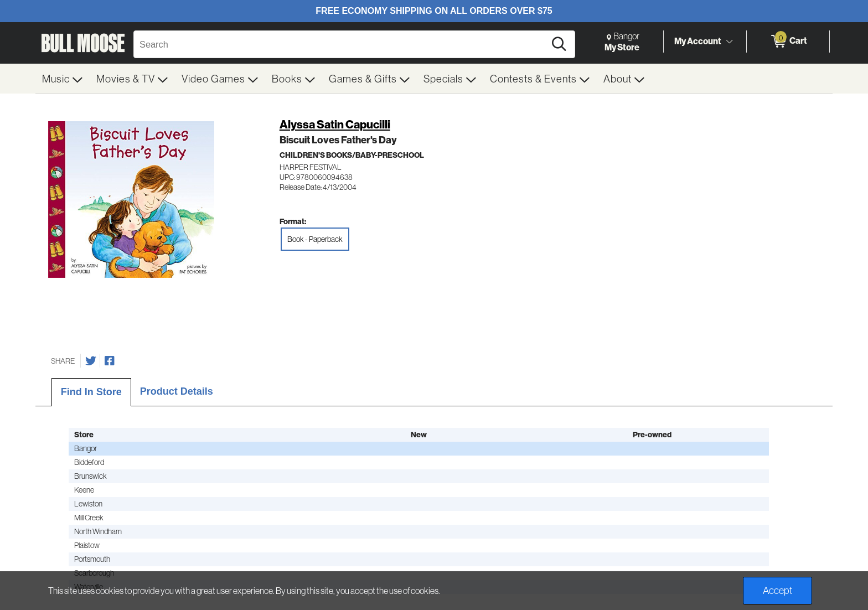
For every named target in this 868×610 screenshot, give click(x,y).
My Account (698, 41)
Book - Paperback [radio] (315, 239)
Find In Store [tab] (91, 392)
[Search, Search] (341, 44)
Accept (777, 590)
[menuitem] (63, 79)
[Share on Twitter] (91, 361)
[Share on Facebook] (110, 361)
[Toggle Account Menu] (729, 42)
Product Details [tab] (177, 391)
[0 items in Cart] (788, 42)
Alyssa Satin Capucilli (335, 124)
